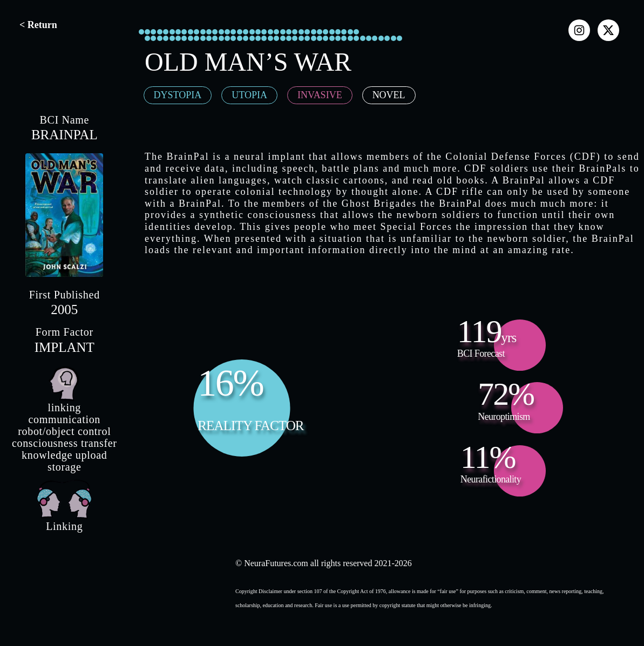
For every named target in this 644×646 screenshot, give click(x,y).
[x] (608, 30)
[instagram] (579, 30)
